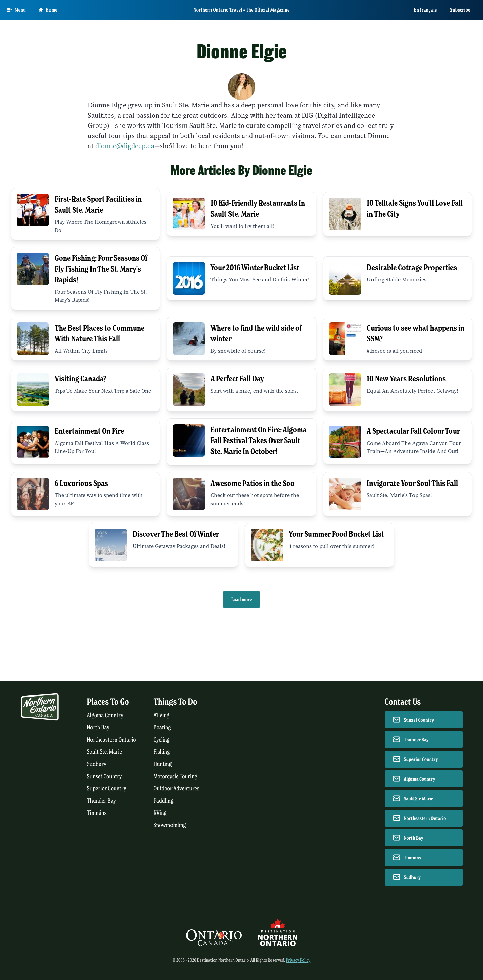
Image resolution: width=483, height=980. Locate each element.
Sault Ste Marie (419, 799)
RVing (160, 813)
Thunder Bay (102, 801)
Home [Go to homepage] (48, 10)
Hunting (163, 764)
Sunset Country (105, 776)
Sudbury (97, 764)
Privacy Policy (298, 960)
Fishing (162, 752)
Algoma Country (105, 715)
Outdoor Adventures (177, 789)
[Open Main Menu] (17, 10)
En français (425, 10)
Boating (162, 728)
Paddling (164, 801)
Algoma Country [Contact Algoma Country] (420, 779)
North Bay (98, 728)
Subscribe (460, 10)
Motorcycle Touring (175, 776)
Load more (241, 600)
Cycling (162, 740)
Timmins (97, 813)
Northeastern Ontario (112, 740)
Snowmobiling (170, 825)
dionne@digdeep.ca (125, 146)
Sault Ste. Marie (105, 752)
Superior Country (107, 789)
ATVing (162, 715)
